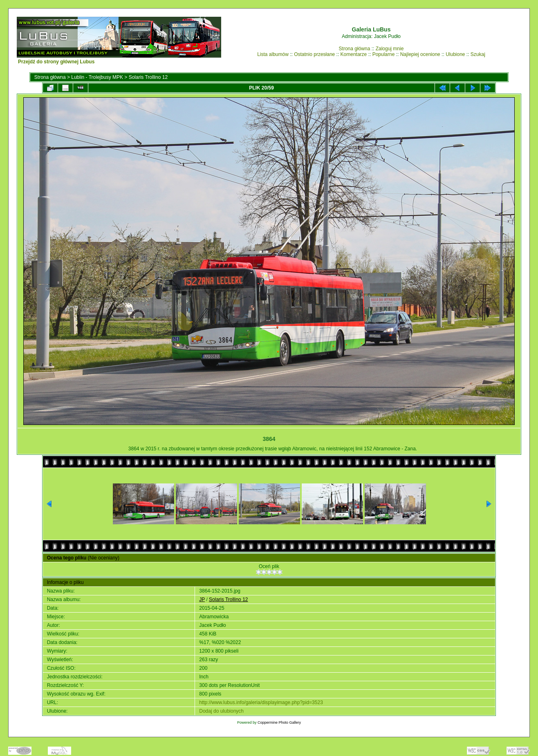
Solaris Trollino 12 (148, 77)
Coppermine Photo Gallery (279, 722)
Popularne (384, 54)
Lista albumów (273, 54)
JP (202, 599)
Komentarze (354, 54)
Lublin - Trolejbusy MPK (97, 77)
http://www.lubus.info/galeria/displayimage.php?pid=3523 (261, 702)
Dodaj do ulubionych (221, 711)
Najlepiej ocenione (420, 54)
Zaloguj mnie (390, 49)
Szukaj (478, 54)
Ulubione (455, 54)
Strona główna (355, 49)
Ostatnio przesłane (314, 54)
